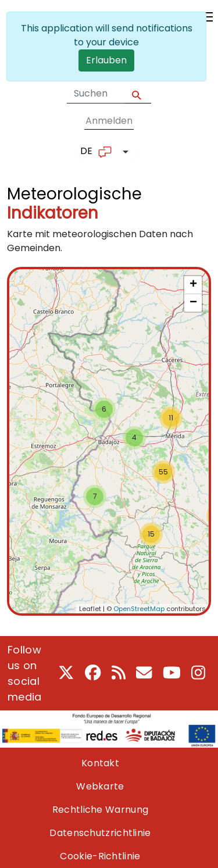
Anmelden (109, 121)
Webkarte (100, 786)
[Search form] (96, 94)
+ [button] (193, 285)
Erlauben (106, 60)
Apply (138, 94)
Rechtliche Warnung (100, 810)
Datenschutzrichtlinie (100, 833)
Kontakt (100, 763)
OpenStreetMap (139, 609)
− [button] (193, 303)
